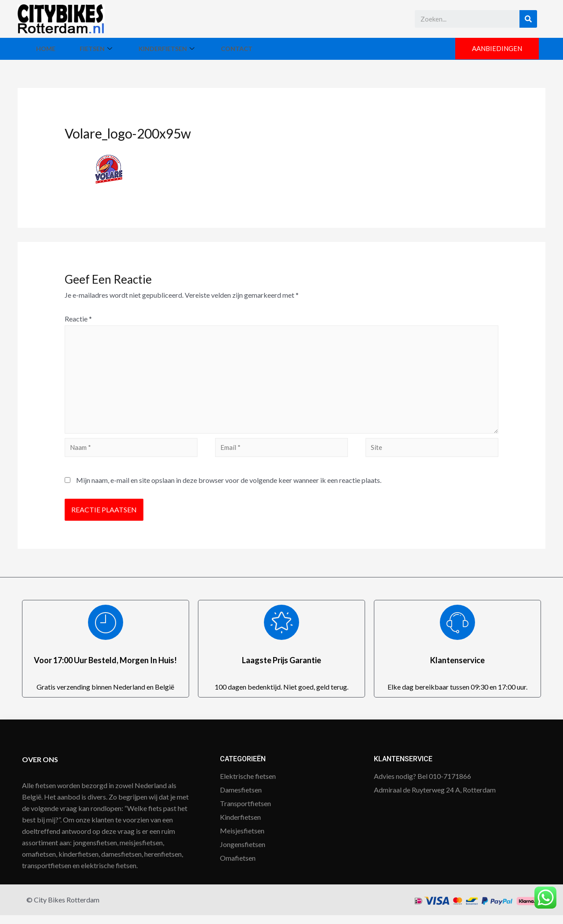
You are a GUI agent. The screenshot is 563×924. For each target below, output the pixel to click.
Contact (306, 49)
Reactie (78, 319)
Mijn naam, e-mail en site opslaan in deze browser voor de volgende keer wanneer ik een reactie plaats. (229, 489)
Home (56, 49)
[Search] (528, 19)
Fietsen (127, 49)
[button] (495, 49)
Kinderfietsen (217, 49)
